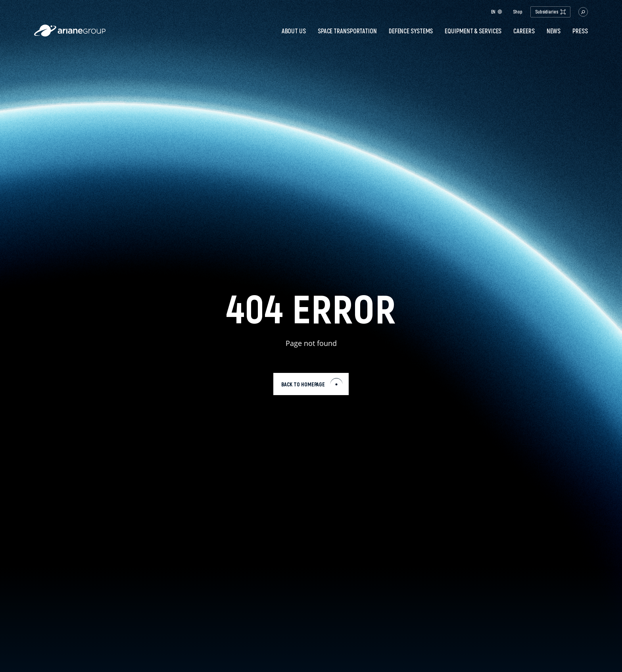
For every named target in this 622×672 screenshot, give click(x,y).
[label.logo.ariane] (70, 34)
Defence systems (411, 31)
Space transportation (347, 31)
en (497, 12)
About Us (294, 31)
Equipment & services (473, 31)
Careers (524, 31)
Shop (518, 12)
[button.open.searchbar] (583, 12)
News (554, 31)
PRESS (580, 31)
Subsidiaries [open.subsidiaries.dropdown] (550, 12)
